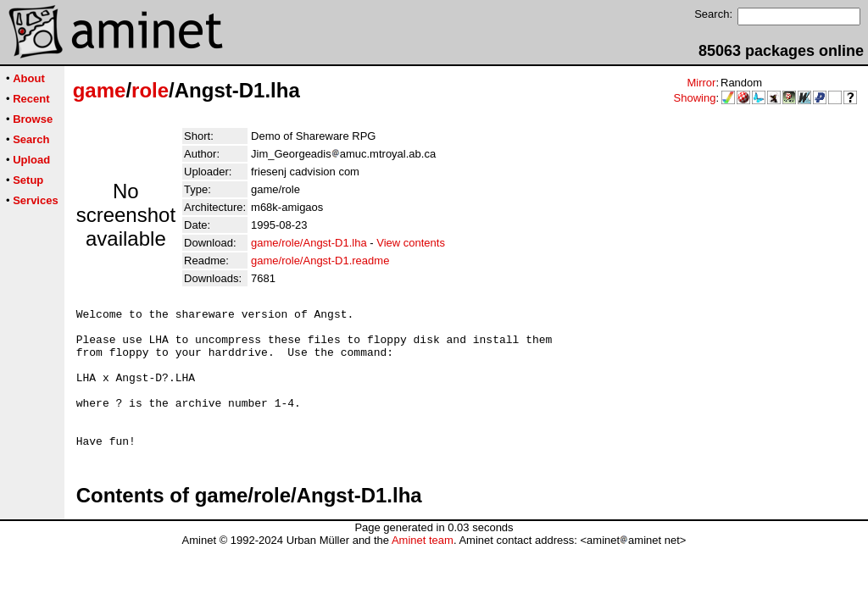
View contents (411, 243)
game (100, 90)
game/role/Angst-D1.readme (320, 261)
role (150, 90)
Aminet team (423, 568)
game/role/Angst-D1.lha (309, 243)
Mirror (701, 83)
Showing (695, 98)
